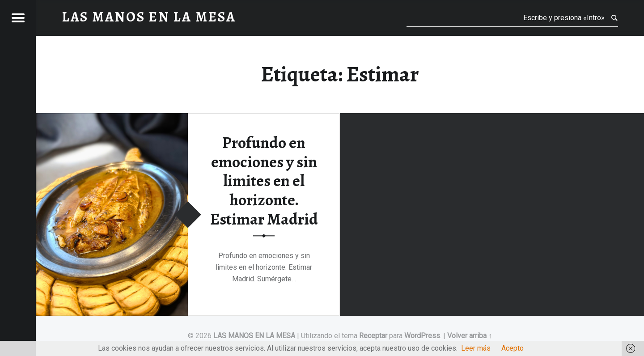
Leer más (476, 348)
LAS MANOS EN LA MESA (254, 336)
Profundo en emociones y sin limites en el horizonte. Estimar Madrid (264, 181)
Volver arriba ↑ (470, 336)
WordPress (422, 336)
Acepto (513, 348)
